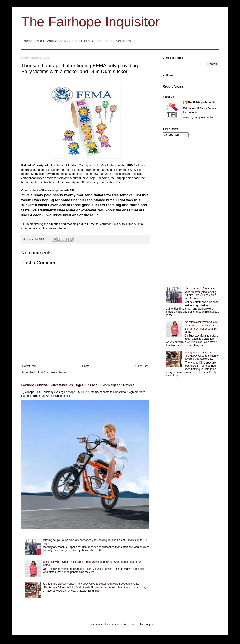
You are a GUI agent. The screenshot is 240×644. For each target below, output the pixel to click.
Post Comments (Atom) (52, 372)
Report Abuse (173, 86)
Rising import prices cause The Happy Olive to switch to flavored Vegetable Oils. (91, 584)
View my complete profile (198, 117)
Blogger (148, 624)
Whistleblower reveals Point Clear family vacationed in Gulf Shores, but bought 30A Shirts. (201, 327)
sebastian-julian (118, 624)
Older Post (142, 366)
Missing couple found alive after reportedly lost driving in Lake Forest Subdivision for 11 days (200, 293)
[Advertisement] (191, 211)
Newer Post (29, 366)
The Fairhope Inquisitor (91, 22)
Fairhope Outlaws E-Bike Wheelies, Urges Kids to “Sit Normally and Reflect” (78, 385)
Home (86, 366)
